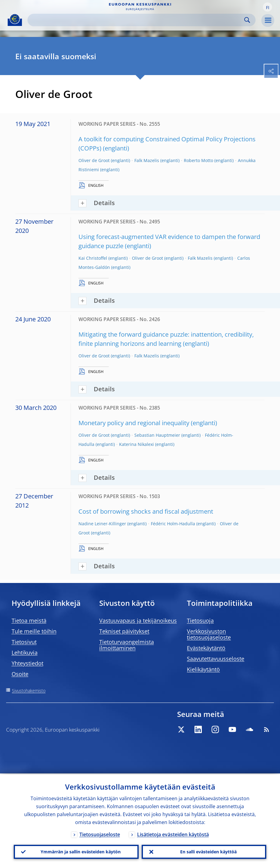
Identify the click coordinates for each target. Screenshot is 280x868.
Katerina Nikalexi (136, 444)
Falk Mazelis (147, 160)
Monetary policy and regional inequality (134, 423)
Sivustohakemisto (29, 691)
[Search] (137, 20)
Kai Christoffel (93, 258)
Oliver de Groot (94, 160)
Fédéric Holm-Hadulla (173, 524)
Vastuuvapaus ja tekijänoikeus (138, 620)
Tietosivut (24, 642)
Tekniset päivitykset (124, 631)
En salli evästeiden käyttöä (208, 851)
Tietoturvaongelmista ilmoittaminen (127, 645)
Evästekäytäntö (206, 648)
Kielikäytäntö (203, 669)
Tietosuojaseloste (100, 834)
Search (247, 20)
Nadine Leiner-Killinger (102, 524)
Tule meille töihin (34, 631)
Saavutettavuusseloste (216, 659)
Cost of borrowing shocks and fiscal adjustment (146, 511)
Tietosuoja (200, 620)
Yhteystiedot (27, 663)
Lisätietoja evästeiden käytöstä (173, 834)
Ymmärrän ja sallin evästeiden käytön (81, 851)
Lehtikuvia (25, 653)
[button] (267, 7)
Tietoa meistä (29, 620)
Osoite (20, 674)
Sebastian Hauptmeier (157, 435)
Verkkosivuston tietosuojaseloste (209, 634)
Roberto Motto (198, 160)
